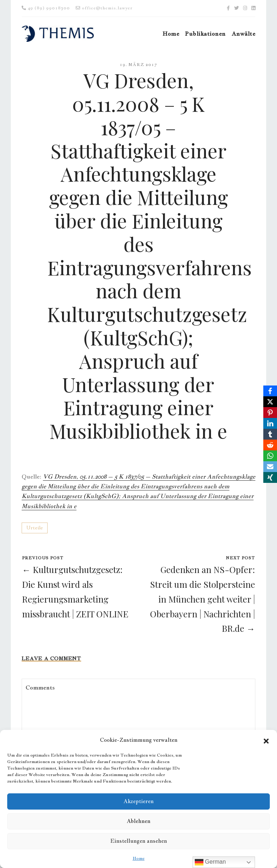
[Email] (270, 467)
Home (139, 858)
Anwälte (243, 34)
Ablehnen (138, 821)
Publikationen (205, 34)
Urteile (35, 528)
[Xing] (270, 477)
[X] (270, 402)
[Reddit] (270, 445)
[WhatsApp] (270, 456)
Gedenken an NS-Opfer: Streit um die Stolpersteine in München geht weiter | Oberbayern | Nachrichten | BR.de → (203, 599)
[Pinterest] (270, 413)
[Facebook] (270, 391)
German (210, 862)
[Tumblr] (270, 434)
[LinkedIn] (270, 423)
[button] (266, 740)
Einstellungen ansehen (139, 841)
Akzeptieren (138, 801)
